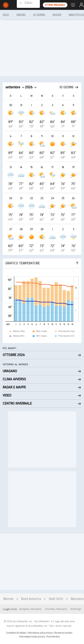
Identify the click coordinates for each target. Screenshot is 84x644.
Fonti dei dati (53, 637)
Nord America (31, 599)
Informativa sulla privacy (40, 633)
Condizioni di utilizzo (16, 633)
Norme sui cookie (63, 633)
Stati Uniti (56, 599)
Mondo (8, 599)
